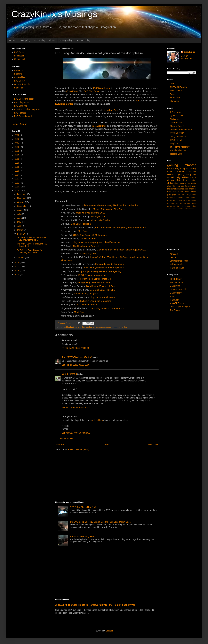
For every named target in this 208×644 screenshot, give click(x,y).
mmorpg (110, 327)
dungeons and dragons (176, 203)
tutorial (188, 186)
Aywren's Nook (177, 116)
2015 (17, 171)
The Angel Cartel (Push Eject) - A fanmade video (32, 245)
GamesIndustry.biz (178, 289)
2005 (17, 274)
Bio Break (174, 119)
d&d (195, 200)
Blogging (18, 74)
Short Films (19, 88)
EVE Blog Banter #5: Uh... (102, 290)
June (20, 218)
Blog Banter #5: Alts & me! (103, 297)
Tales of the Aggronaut (180, 147)
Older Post (153, 445)
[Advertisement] (105, 476)
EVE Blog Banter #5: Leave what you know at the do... (32, 239)
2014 (17, 175)
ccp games (191, 174)
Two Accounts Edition (87, 305)
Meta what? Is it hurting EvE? (91, 213)
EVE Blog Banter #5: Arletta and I (107, 308)
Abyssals (174, 254)
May (19, 222)
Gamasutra (175, 286)
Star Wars (174, 101)
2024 (17, 143)
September (22, 206)
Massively (174, 300)
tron (183, 186)
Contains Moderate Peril (181, 130)
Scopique (174, 143)
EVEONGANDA (177, 133)
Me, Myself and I (99, 216)
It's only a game (88, 253)
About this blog (83, 40)
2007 (17, 267)
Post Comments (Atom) (78, 449)
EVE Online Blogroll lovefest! (83, 507)
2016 (17, 167)
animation (172, 177)
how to (193, 177)
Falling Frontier (177, 264)
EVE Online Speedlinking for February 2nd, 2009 (30, 251)
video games (179, 189)
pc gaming (179, 174)
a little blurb (98, 420)
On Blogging (25, 40)
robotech (180, 197)
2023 (17, 147)
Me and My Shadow (101, 220)
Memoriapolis (20, 59)
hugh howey (192, 195)
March (20, 230)
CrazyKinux (72, 91)
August (21, 210)
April (19, 226)
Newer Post (61, 445)
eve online (81, 327)
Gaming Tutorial (175, 180)
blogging (185, 169)
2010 (17, 187)
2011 (17, 183)
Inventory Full (176, 140)
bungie (170, 189)
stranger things (191, 206)
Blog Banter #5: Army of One (101, 286)
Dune (172, 94)
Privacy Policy (66, 40)
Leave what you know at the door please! (103, 268)
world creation (172, 209)
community (173, 169)
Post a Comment (66, 439)
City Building (20, 77)
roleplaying (122, 327)
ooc (115, 327)
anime (175, 200)
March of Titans (177, 268)
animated (193, 189)
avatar (194, 183)
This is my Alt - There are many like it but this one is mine (110, 205)
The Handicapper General (86, 246)
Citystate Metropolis (179, 261)
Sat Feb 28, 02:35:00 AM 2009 (76, 365)
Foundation (19, 56)
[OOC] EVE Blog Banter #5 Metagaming (101, 271)
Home (12, 40)
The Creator (182, 195)
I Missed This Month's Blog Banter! (109, 209)
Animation (19, 70)
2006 (17, 271)
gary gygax (172, 195)
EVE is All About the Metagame (96, 301)
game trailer (192, 203)
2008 (17, 263)
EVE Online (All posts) (24, 99)
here (138, 101)
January (21, 258)
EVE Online (19, 52)
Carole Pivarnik (69, 374)
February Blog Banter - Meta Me (95, 279)
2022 (17, 151)
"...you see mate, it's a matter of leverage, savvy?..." (122, 250)
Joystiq (173, 296)
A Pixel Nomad (177, 112)
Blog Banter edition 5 (81, 224)
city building (183, 177)
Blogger (109, 631)
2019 (17, 159)
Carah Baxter (176, 123)
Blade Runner (176, 91)
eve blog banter (69, 327)
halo (178, 186)
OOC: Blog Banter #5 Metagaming (90, 235)
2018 (17, 163)
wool (187, 197)
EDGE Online (176, 279)
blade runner (191, 192)
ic (93, 327)
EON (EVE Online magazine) (27, 109)
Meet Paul (79, 312)
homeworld (180, 183)
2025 (17, 139)
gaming (89, 327)
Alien (172, 84)
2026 (17, 135)
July (19, 214)
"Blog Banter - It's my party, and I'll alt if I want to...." (97, 242)
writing (188, 183)
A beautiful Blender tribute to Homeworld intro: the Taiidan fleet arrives (95, 605)
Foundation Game (175, 192)
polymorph (171, 197)
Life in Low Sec (110, 110)
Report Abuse (19, 124)
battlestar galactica (186, 200)
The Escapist (176, 310)
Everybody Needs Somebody (110, 264)
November (22, 198)
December (22, 194)
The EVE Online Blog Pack (82, 536)
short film (171, 186)
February (22, 234)
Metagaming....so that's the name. (94, 282)
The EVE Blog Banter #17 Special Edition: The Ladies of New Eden (100, 522)
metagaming (100, 327)
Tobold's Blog (176, 154)
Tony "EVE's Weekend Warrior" (77, 357)
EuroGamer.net (177, 282)
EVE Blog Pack (21, 106)
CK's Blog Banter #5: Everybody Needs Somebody (120, 228)
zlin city (191, 209)
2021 (17, 155)
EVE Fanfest (20, 113)
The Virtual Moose (178, 150)
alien (186, 189)
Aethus (173, 257)
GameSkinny (176, 293)
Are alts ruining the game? (86, 293)
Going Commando (178, 137)
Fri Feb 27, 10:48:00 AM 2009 (75, 348)
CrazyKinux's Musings (54, 14)
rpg (188, 180)
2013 (17, 179)
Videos (52, 40)
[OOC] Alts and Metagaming (92, 275)
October (21, 202)
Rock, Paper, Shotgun (180, 307)
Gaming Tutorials (22, 84)
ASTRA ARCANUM (179, 87)
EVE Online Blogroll (23, 116)
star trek (180, 206)
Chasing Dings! (177, 126)
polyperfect (171, 206)
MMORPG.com (177, 303)
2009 (17, 191)
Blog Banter (84, 231)
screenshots (181, 172)
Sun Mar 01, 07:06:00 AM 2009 (76, 433)
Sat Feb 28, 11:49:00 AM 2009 (76, 407)
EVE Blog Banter (102, 88)
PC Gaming (40, 40)
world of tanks (183, 209)
